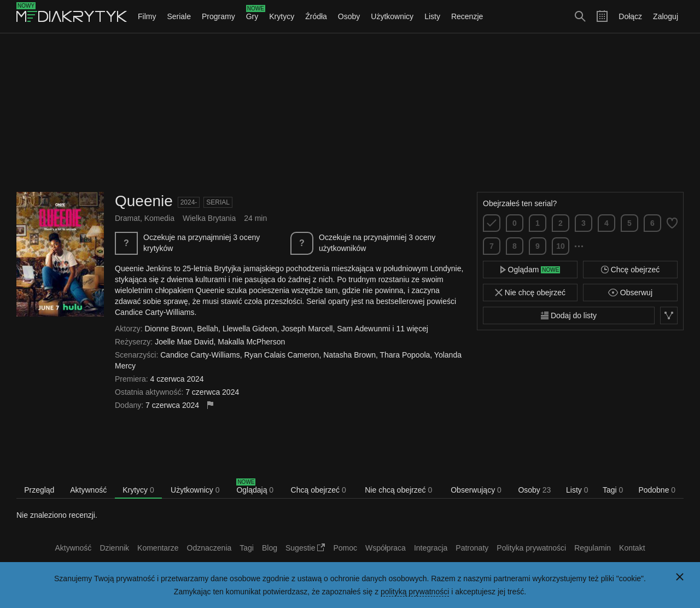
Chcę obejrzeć (630, 270)
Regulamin (593, 548)
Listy (432, 16)
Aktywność (88, 490)
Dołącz (630, 16)
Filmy (147, 16)
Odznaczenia (209, 548)
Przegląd (39, 490)
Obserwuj (630, 293)
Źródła (316, 16)
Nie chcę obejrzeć (530, 293)
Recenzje (467, 16)
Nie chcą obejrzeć (398, 490)
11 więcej (412, 329)
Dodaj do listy (569, 315)
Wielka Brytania (209, 218)
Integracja (431, 548)
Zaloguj (666, 16)
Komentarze (158, 548)
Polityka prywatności (531, 548)
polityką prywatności (415, 592)
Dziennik (114, 548)
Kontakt (632, 548)
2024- (189, 202)
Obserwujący (476, 490)
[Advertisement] (350, 113)
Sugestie (305, 548)
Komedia (159, 218)
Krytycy (282, 16)
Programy (218, 16)
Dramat (127, 218)
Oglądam (530, 270)
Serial (218, 202)
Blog (270, 548)
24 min (255, 218)
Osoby (349, 16)
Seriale (179, 16)
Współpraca (386, 548)
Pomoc (345, 548)
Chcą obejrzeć (319, 490)
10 (561, 246)
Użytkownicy (392, 16)
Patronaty (472, 548)
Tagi (613, 490)
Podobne (657, 490)
